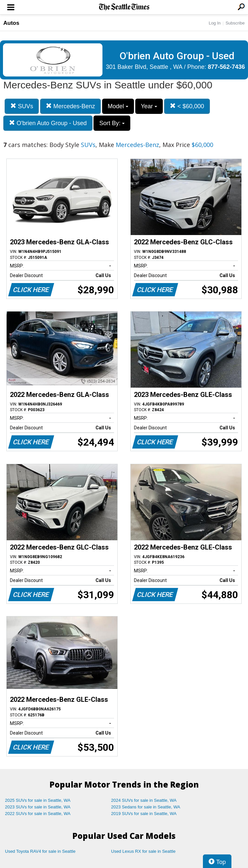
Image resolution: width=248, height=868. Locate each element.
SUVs (22, 106)
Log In (215, 23)
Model (118, 106)
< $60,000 (187, 106)
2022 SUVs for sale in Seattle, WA (38, 814)
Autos (11, 23)
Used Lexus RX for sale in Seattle (143, 851)
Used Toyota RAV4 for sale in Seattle (40, 851)
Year (149, 106)
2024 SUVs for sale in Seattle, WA (144, 800)
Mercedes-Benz (70, 106)
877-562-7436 (226, 67)
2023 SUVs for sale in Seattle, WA (38, 807)
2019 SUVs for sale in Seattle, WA (144, 814)
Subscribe (235, 23)
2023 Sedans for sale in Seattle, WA (146, 807)
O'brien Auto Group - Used (48, 123)
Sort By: (112, 123)
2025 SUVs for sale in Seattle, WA (38, 800)
